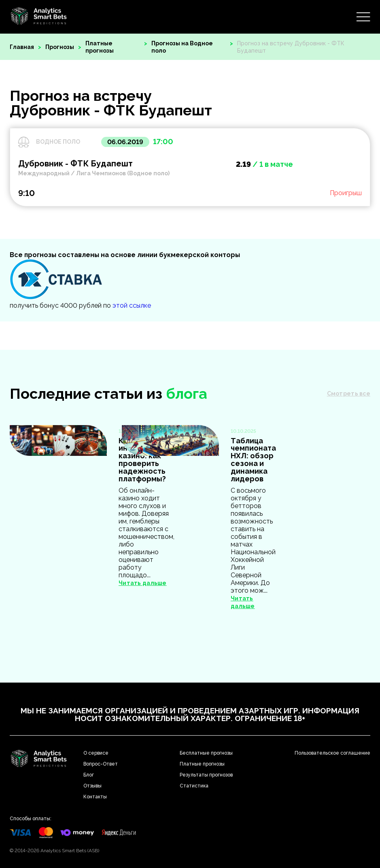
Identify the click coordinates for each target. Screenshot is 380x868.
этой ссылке (132, 305)
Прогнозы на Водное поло (182, 47)
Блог (89, 775)
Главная (22, 47)
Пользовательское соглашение (332, 753)
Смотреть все (349, 394)
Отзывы (92, 786)
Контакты (95, 797)
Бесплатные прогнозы (206, 753)
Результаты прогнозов (206, 775)
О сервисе (96, 753)
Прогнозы (60, 47)
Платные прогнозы (100, 47)
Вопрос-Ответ (101, 764)
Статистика (194, 786)
